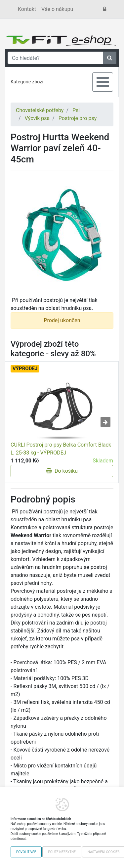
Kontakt (27, 9)
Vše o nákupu (57, 9)
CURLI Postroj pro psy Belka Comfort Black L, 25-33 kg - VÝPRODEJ (61, 449)
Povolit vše (26, 852)
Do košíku (62, 471)
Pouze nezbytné (62, 852)
